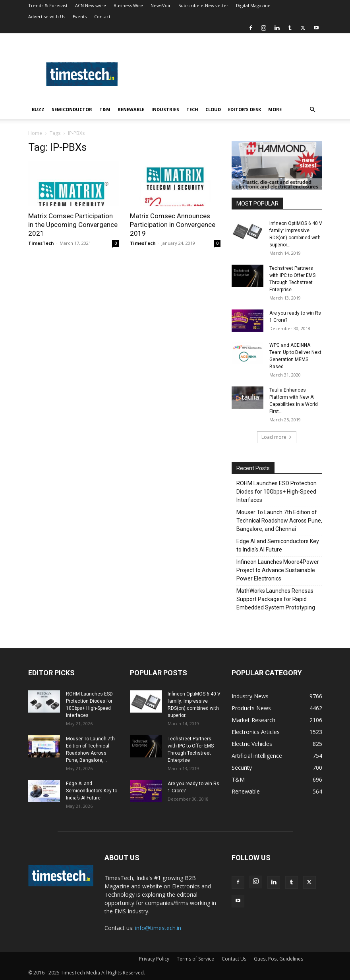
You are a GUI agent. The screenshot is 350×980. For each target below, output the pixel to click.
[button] (313, 110)
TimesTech (41, 243)
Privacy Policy (154, 959)
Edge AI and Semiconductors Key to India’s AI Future (278, 545)
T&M (105, 109)
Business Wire (128, 5)
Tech (192, 109)
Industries (165, 109)
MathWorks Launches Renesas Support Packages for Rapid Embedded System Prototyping (276, 599)
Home (35, 133)
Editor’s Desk (245, 109)
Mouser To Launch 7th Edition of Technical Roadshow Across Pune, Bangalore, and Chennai (279, 521)
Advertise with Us (47, 16)
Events (80, 16)
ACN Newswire (91, 5)
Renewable (131, 109)
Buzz (38, 109)
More (275, 109)
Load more (277, 437)
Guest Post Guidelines (278, 959)
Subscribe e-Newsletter (203, 5)
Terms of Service (195, 959)
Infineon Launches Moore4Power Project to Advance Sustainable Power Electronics (278, 570)
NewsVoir (161, 5)
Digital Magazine (253, 5)
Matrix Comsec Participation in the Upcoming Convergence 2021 (73, 225)
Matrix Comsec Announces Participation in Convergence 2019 (173, 225)
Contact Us (234, 959)
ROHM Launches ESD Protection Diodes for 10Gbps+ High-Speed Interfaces (277, 492)
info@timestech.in (158, 928)
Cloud (213, 109)
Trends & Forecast (48, 5)
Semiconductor (72, 109)
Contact (102, 16)
